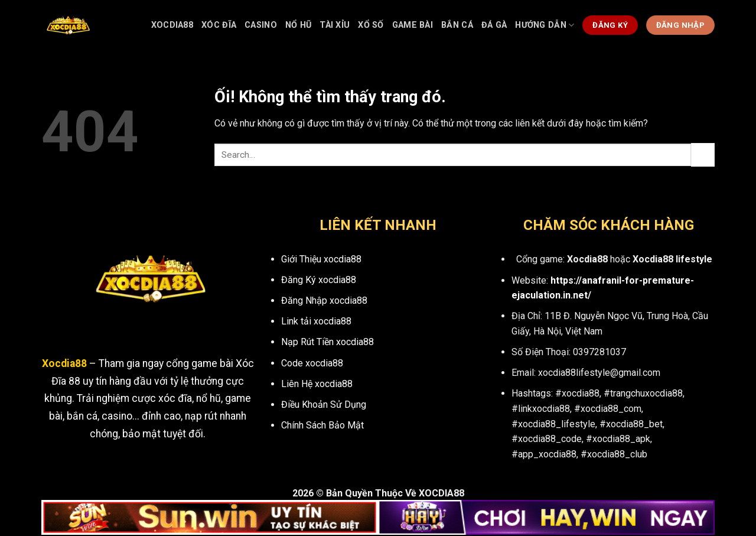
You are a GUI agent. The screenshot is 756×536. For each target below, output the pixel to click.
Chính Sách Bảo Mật (322, 425)
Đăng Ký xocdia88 (319, 280)
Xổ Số (371, 25)
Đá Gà (494, 25)
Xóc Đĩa (219, 25)
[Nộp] (703, 155)
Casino (261, 25)
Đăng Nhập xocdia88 (324, 301)
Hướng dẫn (545, 25)
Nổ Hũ (298, 25)
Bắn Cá (457, 25)
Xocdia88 (172, 25)
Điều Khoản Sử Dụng (324, 405)
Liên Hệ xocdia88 (317, 384)
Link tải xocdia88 (316, 321)
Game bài (413, 25)
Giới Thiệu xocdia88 (321, 259)
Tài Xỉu (335, 25)
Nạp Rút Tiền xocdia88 (328, 342)
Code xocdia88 (312, 363)
